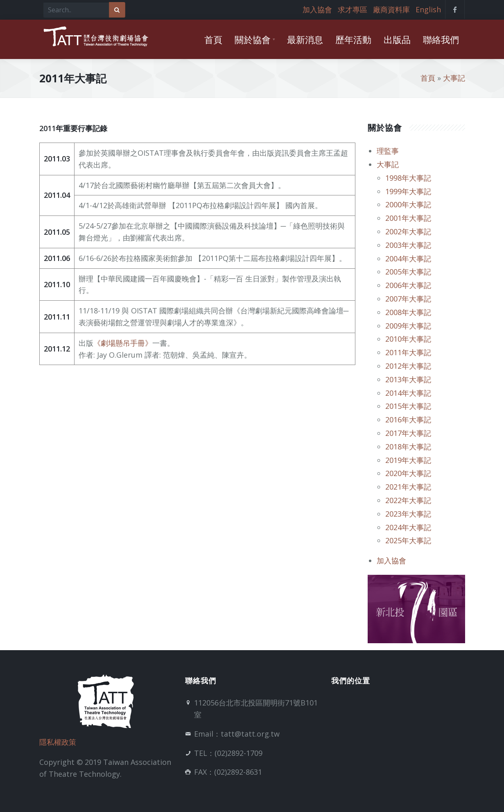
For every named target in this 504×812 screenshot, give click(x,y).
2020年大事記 (408, 473)
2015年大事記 (408, 406)
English (428, 9)
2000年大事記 (408, 204)
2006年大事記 (408, 285)
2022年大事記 (408, 500)
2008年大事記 (408, 312)
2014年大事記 (408, 393)
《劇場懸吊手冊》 (123, 343)
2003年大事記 (408, 245)
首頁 (428, 78)
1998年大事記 (408, 178)
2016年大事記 (408, 420)
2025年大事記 (408, 540)
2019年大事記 (408, 460)
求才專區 (353, 9)
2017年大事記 (408, 433)
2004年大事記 (408, 259)
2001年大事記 (408, 218)
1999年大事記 (408, 191)
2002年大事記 (408, 231)
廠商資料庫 (391, 9)
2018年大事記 (408, 447)
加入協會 (317, 9)
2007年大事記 (408, 299)
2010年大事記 (408, 339)
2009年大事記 (408, 326)
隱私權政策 (58, 742)
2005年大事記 (408, 272)
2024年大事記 (408, 527)
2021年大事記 (408, 487)
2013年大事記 (408, 379)
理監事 (388, 151)
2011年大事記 (408, 352)
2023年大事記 (408, 514)
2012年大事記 (408, 366)
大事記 (454, 78)
